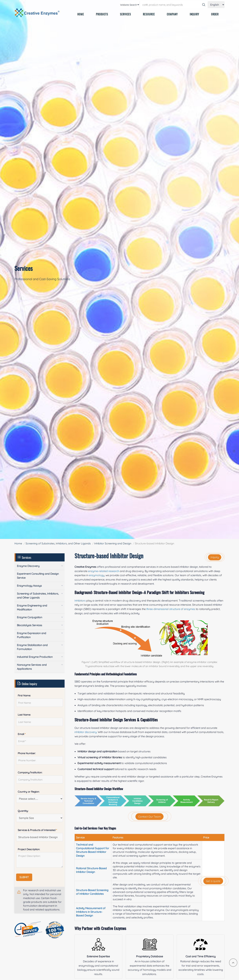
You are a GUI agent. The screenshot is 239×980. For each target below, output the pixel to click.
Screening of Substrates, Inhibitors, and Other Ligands (58, 543)
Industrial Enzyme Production (35, 657)
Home (18, 543)
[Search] (204, 5)
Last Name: (24, 715)
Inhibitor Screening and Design (113, 543)
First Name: (24, 695)
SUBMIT (24, 877)
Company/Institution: (30, 772)
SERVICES (125, 14)
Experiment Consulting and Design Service (38, 576)
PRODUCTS (102, 14)
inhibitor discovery (86, 732)
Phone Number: (27, 753)
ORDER (215, 14)
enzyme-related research (104, 571)
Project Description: (29, 849)
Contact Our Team (150, 817)
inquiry (215, 557)
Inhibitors (80, 601)
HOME (81, 14)
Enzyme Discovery (28, 566)
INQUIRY (194, 14)
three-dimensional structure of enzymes (171, 609)
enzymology (97, 575)
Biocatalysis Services (30, 625)
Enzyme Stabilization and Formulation (32, 647)
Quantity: (23, 811)
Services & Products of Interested (37, 830)
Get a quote (213, 881)
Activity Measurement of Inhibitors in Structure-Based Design (91, 912)
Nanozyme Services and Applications (32, 667)
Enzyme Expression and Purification (32, 635)
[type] (130, 5)
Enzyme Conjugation (30, 617)
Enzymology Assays (29, 586)
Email (22, 734)
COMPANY (172, 14)
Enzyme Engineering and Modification (32, 607)
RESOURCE (149, 14)
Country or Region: (29, 792)
